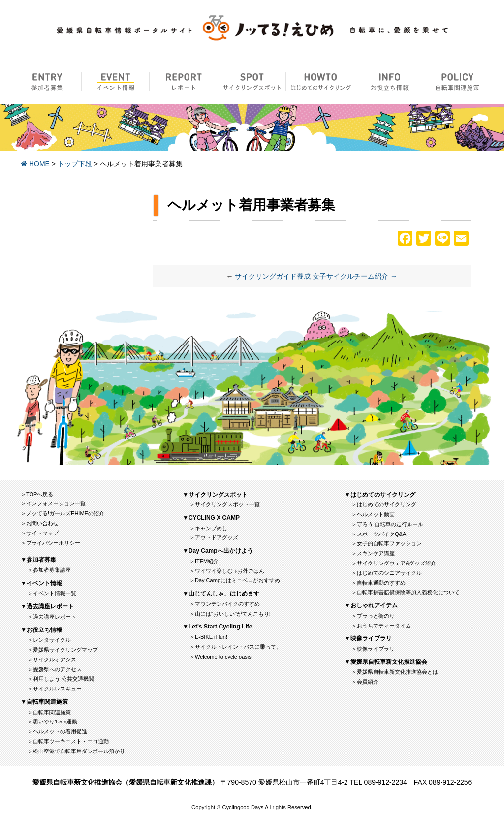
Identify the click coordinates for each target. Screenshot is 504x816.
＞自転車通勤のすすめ (378, 583)
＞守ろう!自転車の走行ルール (387, 524)
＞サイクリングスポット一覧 (225, 504)
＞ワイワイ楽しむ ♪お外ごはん (227, 571)
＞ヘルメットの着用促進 (57, 731)
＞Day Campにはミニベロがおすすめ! (236, 580)
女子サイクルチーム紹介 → (355, 276)
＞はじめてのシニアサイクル (387, 573)
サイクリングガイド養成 (273, 276)
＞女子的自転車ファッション (387, 543)
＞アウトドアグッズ (214, 537)
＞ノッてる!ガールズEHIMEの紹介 (63, 513)
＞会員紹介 (365, 682)
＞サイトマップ (40, 533)
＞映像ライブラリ (373, 649)
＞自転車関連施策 (49, 712)
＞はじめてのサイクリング (384, 504)
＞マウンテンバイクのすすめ (225, 604)
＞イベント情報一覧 (52, 593)
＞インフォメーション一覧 (53, 503)
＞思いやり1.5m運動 (52, 722)
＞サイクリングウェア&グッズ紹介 (394, 563)
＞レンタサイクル (49, 640)
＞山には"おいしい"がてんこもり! (230, 614)
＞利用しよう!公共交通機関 (61, 679)
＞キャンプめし (208, 528)
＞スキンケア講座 (373, 553)
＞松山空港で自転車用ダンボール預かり (76, 751)
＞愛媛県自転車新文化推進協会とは (395, 672)
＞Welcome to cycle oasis (220, 657)
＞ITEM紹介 (204, 561)
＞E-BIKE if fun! (208, 637)
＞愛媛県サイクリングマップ (63, 650)
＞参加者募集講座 (49, 570)
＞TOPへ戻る (37, 494)
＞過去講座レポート (52, 617)
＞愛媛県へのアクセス (55, 669)
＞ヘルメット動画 (373, 514)
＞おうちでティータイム (381, 626)
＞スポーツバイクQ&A (379, 534)
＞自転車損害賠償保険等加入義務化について (406, 592)
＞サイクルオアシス (52, 659)
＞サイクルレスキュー (55, 689)
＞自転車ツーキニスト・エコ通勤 (68, 741)
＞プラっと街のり (373, 616)
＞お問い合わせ (40, 523)
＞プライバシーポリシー (50, 543)
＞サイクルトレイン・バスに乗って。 (236, 647)
